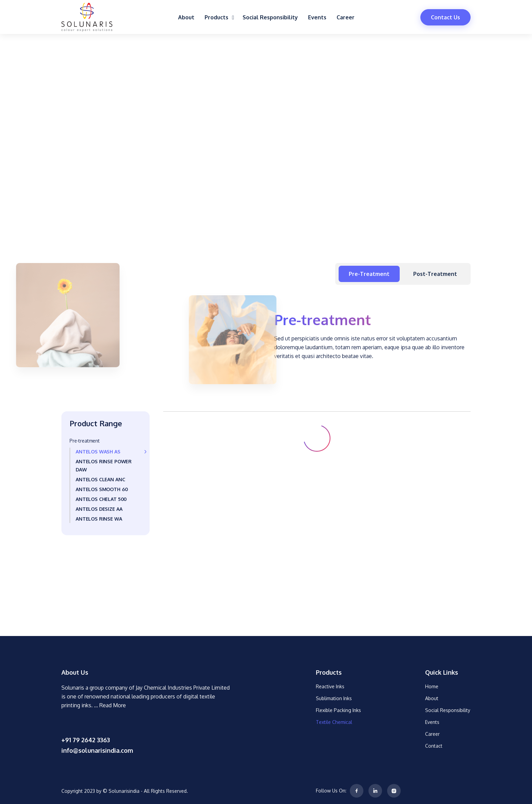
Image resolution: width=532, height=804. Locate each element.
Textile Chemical (334, 722)
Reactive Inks (330, 686)
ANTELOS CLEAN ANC (100, 479)
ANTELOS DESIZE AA (99, 509)
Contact (434, 746)
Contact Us (445, 17)
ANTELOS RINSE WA (99, 519)
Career (346, 17)
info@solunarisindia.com (97, 750)
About (186, 17)
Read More (113, 705)
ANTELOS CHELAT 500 (101, 499)
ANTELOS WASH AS (98, 452)
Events (317, 17)
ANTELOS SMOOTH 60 (102, 489)
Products (218, 17)
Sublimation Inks (334, 698)
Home (432, 686)
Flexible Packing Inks (338, 710)
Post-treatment (435, 274)
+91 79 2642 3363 (86, 740)
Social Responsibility (270, 17)
